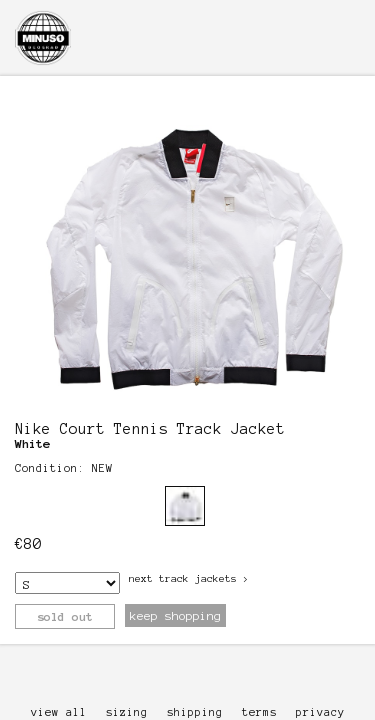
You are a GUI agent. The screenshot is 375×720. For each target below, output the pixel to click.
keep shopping (175, 615)
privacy (320, 712)
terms (259, 712)
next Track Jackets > (189, 578)
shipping (195, 712)
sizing (127, 712)
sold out (65, 616)
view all (59, 712)
